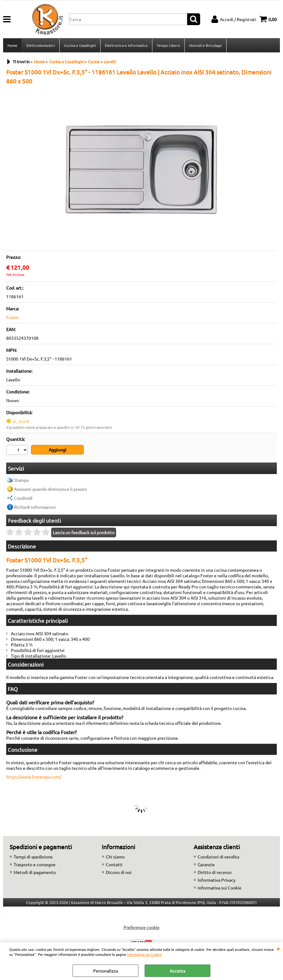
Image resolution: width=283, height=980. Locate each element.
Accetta (177, 971)
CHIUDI (278, 948)
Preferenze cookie (141, 928)
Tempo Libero (168, 46)
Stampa (21, 480)
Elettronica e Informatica (126, 46)
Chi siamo (115, 857)
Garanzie (206, 865)
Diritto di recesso (215, 872)
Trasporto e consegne (35, 865)
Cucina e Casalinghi (80, 46)
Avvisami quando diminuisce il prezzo (50, 489)
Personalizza (106, 971)
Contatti (114, 865)
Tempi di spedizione (33, 857)
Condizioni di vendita (218, 857)
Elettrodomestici (41, 46)
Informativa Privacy (217, 880)
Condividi (23, 498)
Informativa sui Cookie (144, 954)
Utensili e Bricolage (205, 46)
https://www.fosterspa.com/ (34, 777)
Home (12, 46)
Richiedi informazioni (35, 507)
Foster (13, 318)
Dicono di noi (119, 872)
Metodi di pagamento (35, 872)
